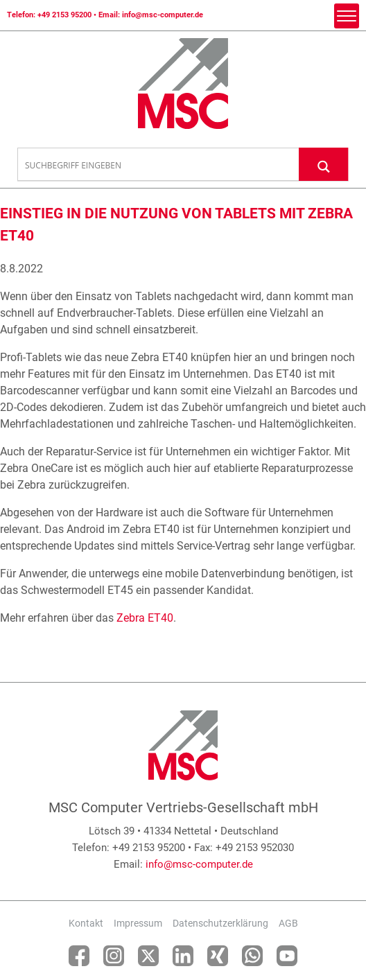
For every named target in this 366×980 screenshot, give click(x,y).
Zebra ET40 (145, 618)
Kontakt (86, 923)
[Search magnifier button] (324, 164)
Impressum (138, 923)
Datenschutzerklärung (220, 923)
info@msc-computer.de (163, 15)
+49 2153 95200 (64, 15)
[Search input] (159, 165)
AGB (288, 923)
